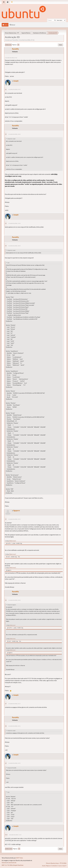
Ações (61, 45)
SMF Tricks (20, 858)
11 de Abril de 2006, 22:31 (14, 726)
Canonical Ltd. (12, 863)
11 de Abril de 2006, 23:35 (14, 763)
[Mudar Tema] (12, 2)
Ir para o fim (8, 45)
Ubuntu (4, 863)
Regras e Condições (52, 866)
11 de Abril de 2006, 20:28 (14, 600)
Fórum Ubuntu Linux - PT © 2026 (56, 863)
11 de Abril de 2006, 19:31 (14, 519)
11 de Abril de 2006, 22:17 (14, 704)
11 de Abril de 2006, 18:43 (14, 246)
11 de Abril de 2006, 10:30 (14, 134)
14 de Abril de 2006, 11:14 (15, 835)
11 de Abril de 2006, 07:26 (11, 58)
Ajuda (44, 866)
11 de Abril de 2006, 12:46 (14, 223)
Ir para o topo (9, 849)
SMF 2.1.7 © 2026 (7, 865)
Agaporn (17, 510)
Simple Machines (18, 865)
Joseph (16, 81)
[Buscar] (55, 20)
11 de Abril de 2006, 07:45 (14, 89)
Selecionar (13, 541)
